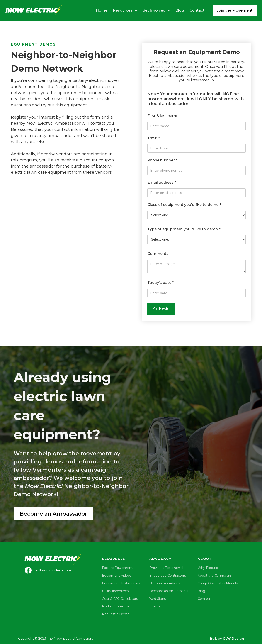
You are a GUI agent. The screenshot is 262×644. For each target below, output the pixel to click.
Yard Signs (158, 599)
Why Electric (208, 568)
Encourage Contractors (168, 576)
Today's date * (161, 283)
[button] (124, 10)
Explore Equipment (117, 568)
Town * (154, 138)
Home (102, 10)
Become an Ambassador (53, 514)
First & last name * (164, 116)
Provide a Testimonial (166, 568)
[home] (34, 10)
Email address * (162, 182)
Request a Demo (116, 614)
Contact (197, 10)
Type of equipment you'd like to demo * (184, 229)
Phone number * (162, 160)
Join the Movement (235, 10)
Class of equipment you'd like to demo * (184, 205)
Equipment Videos (117, 576)
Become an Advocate (167, 583)
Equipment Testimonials (121, 583)
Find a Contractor (116, 606)
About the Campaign (214, 576)
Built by (227, 639)
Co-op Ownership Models (218, 583)
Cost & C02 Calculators (120, 599)
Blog (180, 10)
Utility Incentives (115, 591)
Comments (158, 254)
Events (155, 606)
